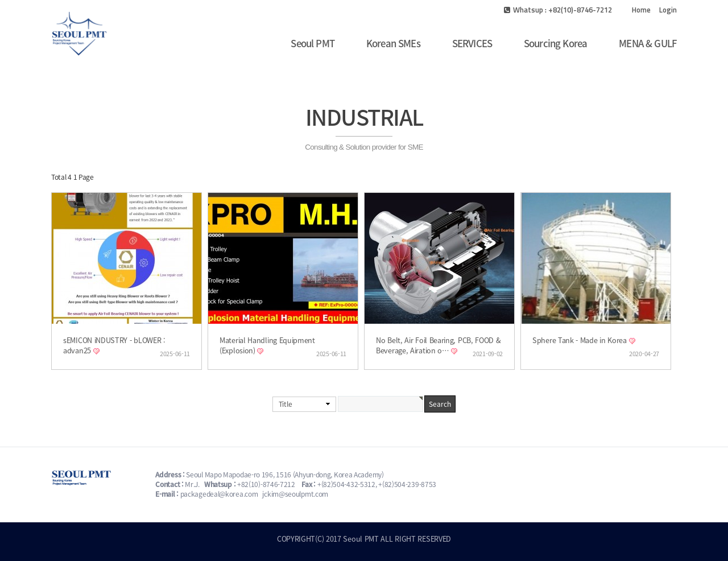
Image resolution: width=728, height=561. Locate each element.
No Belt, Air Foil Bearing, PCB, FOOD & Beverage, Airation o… (439, 345)
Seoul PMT (312, 43)
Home (641, 10)
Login (668, 10)
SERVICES (472, 43)
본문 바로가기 (0, 0)
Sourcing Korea (555, 43)
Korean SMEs (393, 43)
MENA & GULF (648, 43)
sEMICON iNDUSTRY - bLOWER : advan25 (114, 345)
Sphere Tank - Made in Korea (581, 340)
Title (286, 404)
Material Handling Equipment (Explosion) (267, 345)
